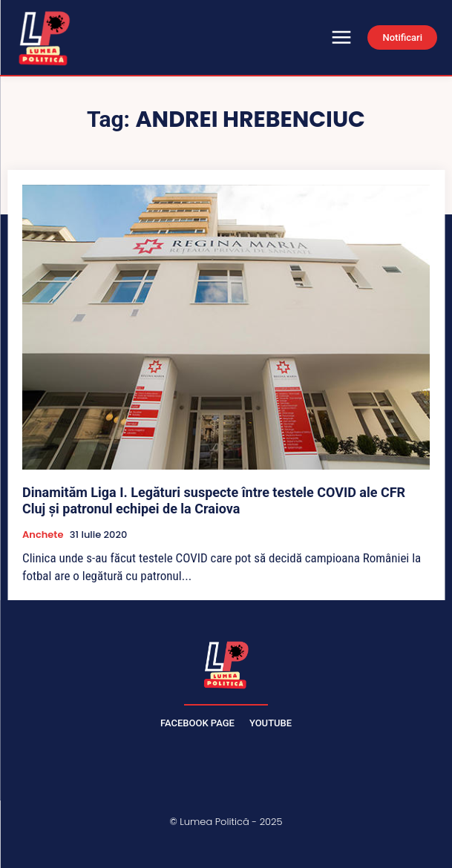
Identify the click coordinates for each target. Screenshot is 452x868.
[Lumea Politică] (226, 663)
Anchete (43, 535)
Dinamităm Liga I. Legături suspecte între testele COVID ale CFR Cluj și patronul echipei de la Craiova (214, 500)
